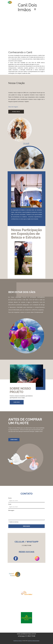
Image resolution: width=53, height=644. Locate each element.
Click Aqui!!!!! (26, 143)
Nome (10, 498)
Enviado (26, 526)
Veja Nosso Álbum (37, 222)
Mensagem (11, 510)
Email (10, 504)
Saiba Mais (16, 112)
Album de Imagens (13, 107)
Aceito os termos (14, 522)
